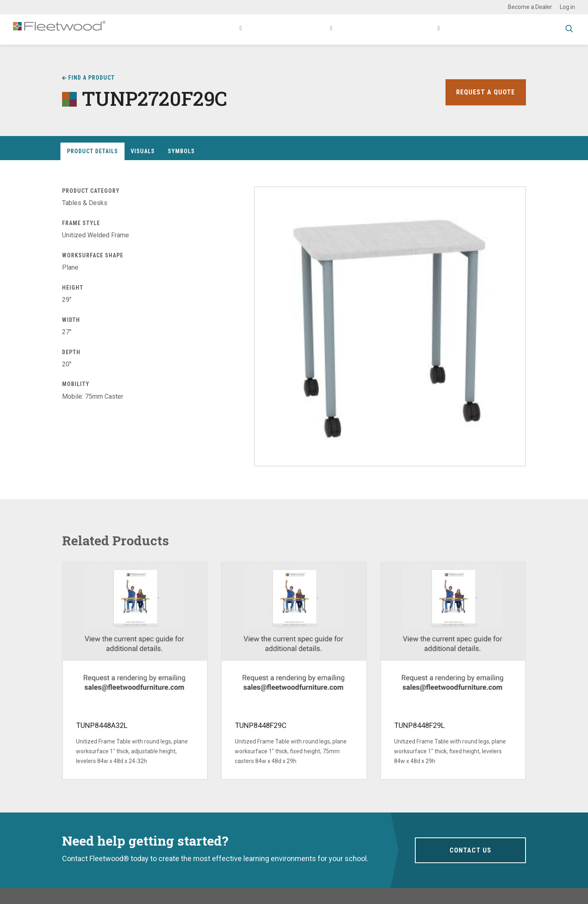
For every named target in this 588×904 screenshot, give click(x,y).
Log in (567, 7)
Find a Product (91, 78)
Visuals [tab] (143, 151)
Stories (384, 29)
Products (197, 29)
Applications (247, 29)
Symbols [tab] (181, 151)
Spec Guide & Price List (516, 29)
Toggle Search (569, 30)
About (416, 29)
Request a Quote (484, 92)
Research (294, 29)
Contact (454, 29)
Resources (343, 29)
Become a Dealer (530, 7)
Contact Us (470, 850)
